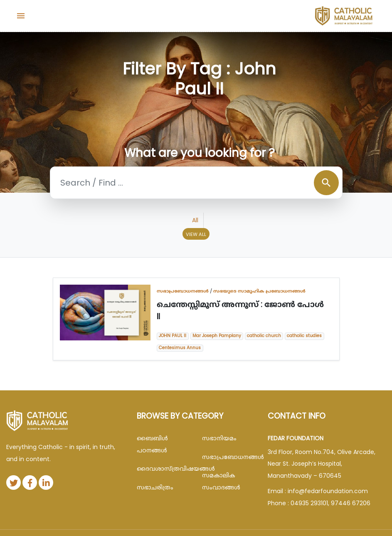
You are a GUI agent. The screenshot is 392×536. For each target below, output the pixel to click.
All (195, 220)
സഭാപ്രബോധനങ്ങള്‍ (183, 291)
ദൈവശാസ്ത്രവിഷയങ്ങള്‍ (163, 469)
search (326, 183)
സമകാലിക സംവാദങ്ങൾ (221, 481)
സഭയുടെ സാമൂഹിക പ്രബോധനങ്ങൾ (259, 291)
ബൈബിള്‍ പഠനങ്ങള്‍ (152, 444)
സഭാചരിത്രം (155, 487)
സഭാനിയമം (219, 438)
